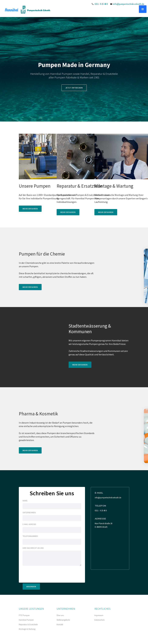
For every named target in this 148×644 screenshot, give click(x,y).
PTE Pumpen (24, 615)
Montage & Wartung (27, 629)
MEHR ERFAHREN (30, 209)
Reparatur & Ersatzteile (28, 624)
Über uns (60, 615)
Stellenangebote (63, 620)
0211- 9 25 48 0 (101, 4)
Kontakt (60, 624)
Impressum (99, 615)
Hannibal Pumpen (26, 620)
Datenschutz (100, 620)
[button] (143, 9)
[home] (27, 10)
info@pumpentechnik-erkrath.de (129, 4)
